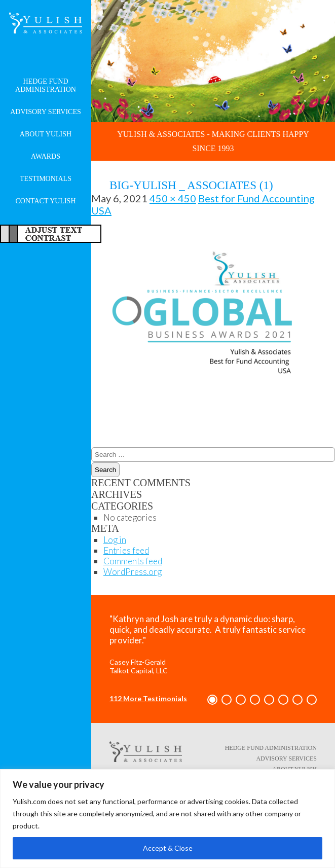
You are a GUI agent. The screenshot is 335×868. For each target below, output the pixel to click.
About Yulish (46, 134)
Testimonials (46, 179)
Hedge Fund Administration (46, 85)
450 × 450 (173, 198)
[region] (167, 819)
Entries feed (126, 550)
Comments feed (133, 561)
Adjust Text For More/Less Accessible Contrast (51, 234)
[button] (212, 700)
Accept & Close (168, 848)
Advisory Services (46, 112)
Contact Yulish (45, 201)
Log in (115, 540)
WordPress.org (133, 572)
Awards (46, 156)
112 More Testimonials (148, 698)
